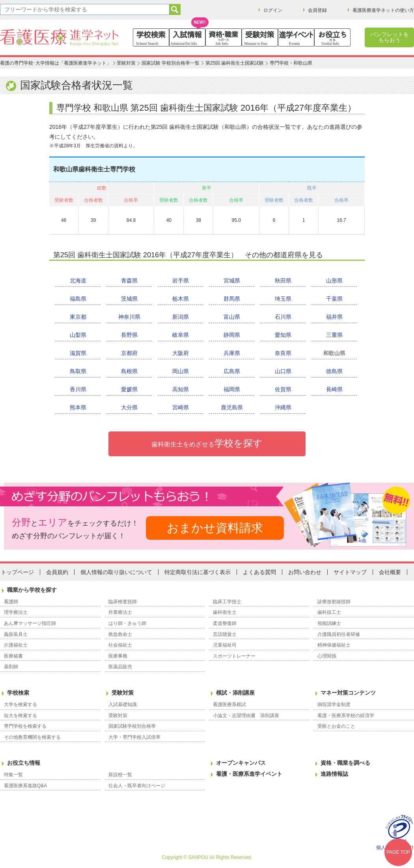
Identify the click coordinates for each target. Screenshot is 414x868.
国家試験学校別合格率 (132, 726)
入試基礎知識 (123, 704)
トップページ (17, 572)
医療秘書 (13, 656)
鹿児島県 (232, 407)
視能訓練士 (329, 623)
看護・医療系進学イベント (249, 774)
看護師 (11, 602)
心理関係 (327, 656)
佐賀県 (283, 389)
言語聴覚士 (225, 634)
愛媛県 (129, 389)
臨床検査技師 (123, 602)
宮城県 (232, 281)
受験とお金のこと (336, 726)
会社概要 (390, 572)
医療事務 (118, 656)
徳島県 (334, 371)
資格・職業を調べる (345, 763)
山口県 (283, 371)
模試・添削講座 (235, 693)
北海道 (78, 281)
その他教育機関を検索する (32, 737)
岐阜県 (181, 335)
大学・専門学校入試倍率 (134, 737)
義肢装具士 (16, 634)
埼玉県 (283, 299)
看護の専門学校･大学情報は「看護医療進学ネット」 (56, 63)
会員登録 (317, 10)
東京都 (78, 317)
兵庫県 (232, 353)
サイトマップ (350, 572)
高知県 (181, 389)
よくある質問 (259, 572)
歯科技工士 (329, 612)
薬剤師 (11, 667)
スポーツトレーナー (234, 656)
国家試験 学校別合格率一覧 (171, 63)
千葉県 (334, 299)
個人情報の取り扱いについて (116, 572)
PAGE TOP (398, 852)
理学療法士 (16, 612)
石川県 (283, 317)
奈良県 (283, 353)
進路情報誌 (334, 774)
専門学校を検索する (25, 726)
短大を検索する (21, 716)
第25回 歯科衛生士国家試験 (235, 63)
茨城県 (129, 299)
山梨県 (78, 335)
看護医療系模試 (229, 704)
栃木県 (181, 299)
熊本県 (78, 407)
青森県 (129, 281)
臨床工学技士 (227, 602)
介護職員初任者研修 (339, 634)
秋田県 (283, 281)
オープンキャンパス (241, 763)
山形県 (334, 281)
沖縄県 (283, 407)
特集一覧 (13, 775)
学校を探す (207, 443)
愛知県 (283, 335)
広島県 (232, 371)
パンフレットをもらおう (390, 37)
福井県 (334, 317)
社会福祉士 (120, 645)
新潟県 (181, 317)
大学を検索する (21, 704)
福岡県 (232, 389)
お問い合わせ (305, 572)
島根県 (129, 371)
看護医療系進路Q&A (25, 786)
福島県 (78, 299)
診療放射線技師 (334, 602)
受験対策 (126, 63)
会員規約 (57, 572)
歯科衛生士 (225, 612)
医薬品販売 (120, 667)
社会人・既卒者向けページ (137, 786)
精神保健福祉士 (334, 645)
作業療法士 (120, 612)
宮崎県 (181, 407)
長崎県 (334, 389)
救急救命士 (120, 634)
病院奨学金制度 (334, 704)
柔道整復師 (225, 623)
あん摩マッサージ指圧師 (30, 623)
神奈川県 (129, 317)
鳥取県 (78, 371)
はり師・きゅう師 (127, 623)
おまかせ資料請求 (215, 528)
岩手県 (181, 281)
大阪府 (181, 353)
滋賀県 (78, 353)
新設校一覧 (120, 775)
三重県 (334, 335)
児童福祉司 (225, 645)
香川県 (78, 389)
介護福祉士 (16, 645)
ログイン (273, 10)
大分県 (129, 407)
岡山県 (181, 371)
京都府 (129, 353)
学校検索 (18, 693)
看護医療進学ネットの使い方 (383, 10)
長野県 (129, 335)
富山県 (232, 317)
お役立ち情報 (24, 763)
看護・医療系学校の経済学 (346, 716)
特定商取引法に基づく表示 (198, 572)
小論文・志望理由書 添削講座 (246, 716)
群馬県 (232, 299)
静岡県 (232, 335)
